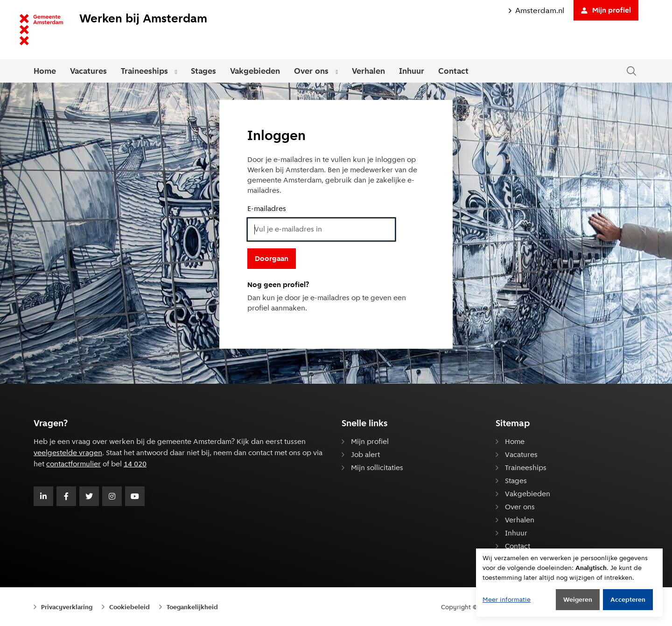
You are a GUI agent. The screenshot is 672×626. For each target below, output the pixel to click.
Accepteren (628, 599)
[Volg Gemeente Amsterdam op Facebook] (66, 496)
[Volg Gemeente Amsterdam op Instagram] (112, 496)
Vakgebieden (255, 71)
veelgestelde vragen (68, 453)
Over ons (311, 71)
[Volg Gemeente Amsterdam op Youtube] (135, 496)
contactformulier (73, 464)
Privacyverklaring (67, 607)
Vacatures (88, 71)
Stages (203, 71)
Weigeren (578, 599)
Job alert (365, 454)
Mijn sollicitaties (377, 468)
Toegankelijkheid (192, 607)
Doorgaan (272, 258)
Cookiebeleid (129, 607)
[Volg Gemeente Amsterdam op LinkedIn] (43, 496)
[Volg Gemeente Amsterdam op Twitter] (89, 496)
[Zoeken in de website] (631, 71)
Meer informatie (507, 599)
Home (45, 71)
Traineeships (144, 71)
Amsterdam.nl (536, 11)
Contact (453, 71)
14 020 (135, 464)
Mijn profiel (606, 10)
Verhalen (368, 71)
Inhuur (412, 71)
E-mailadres (267, 208)
